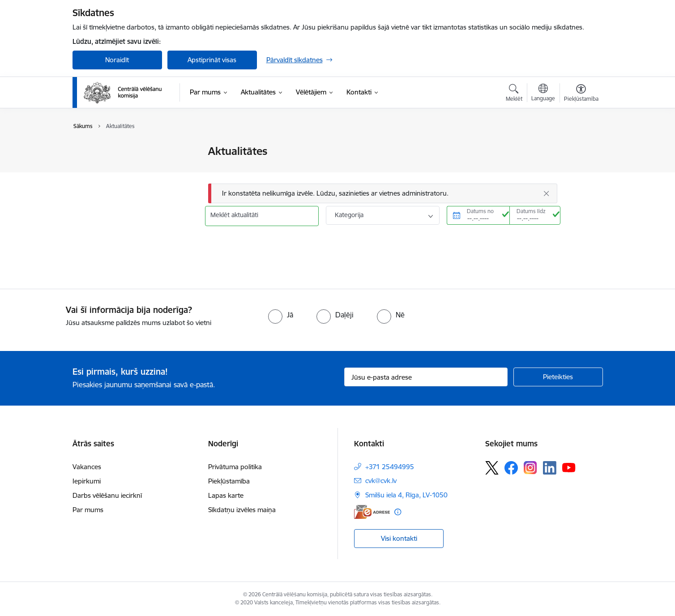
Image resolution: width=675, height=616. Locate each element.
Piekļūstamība (229, 481)
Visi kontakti (399, 538)
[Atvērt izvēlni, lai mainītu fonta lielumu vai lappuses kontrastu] (581, 94)
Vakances (87, 467)
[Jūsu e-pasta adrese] (426, 377)
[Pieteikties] (558, 377)
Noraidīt (117, 60)
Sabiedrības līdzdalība (114, 183)
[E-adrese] (372, 512)
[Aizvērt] (546, 193)
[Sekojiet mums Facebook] (511, 468)
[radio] (281, 315)
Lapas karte (226, 495)
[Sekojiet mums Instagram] (530, 468)
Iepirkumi (87, 481)
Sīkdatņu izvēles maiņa (242, 510)
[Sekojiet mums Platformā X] (492, 468)
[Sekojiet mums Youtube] (569, 467)
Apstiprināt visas (212, 60)
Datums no (480, 211)
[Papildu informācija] (398, 512)
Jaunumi (95, 152)
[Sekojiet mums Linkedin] (550, 468)
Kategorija (349, 215)
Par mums (88, 510)
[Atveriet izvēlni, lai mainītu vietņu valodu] (543, 94)
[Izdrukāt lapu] (581, 148)
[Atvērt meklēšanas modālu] (514, 94)
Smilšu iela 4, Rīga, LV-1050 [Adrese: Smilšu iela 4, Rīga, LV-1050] (406, 495)
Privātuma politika (235, 467)
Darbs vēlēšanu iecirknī (107, 495)
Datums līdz (531, 211)
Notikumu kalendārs (112, 167)
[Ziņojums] (383, 194)
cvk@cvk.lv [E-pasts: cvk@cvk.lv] (381, 481)
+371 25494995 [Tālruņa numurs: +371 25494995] (390, 467)
